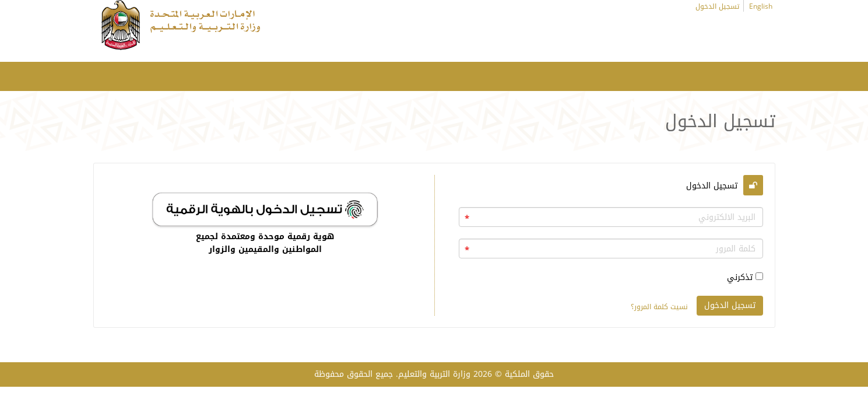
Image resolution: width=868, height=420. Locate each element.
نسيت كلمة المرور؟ (659, 307)
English (761, 6)
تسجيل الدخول (717, 6)
